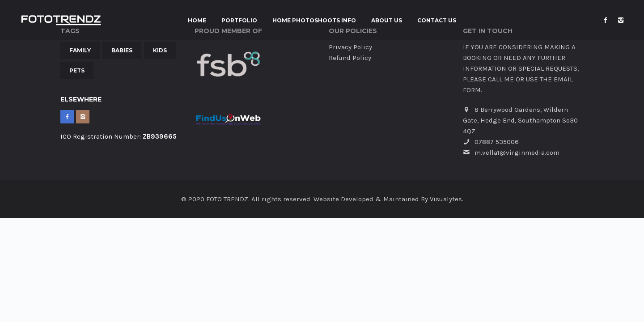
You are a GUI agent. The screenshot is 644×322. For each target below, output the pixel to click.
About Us (387, 21)
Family (80, 50)
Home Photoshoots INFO (314, 21)
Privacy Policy (350, 47)
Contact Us (437, 21)
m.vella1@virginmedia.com (517, 153)
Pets (77, 70)
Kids (160, 50)
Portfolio (239, 21)
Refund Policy (350, 58)
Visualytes (446, 199)
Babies (122, 50)
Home (197, 21)
